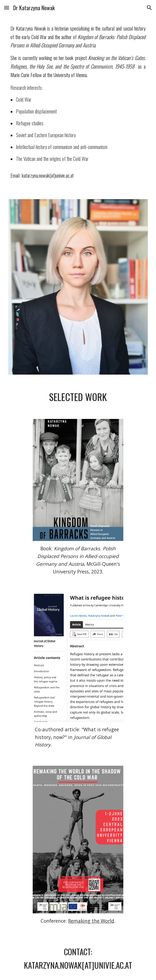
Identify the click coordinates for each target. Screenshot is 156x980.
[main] (78, 104)
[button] (7, 8)
